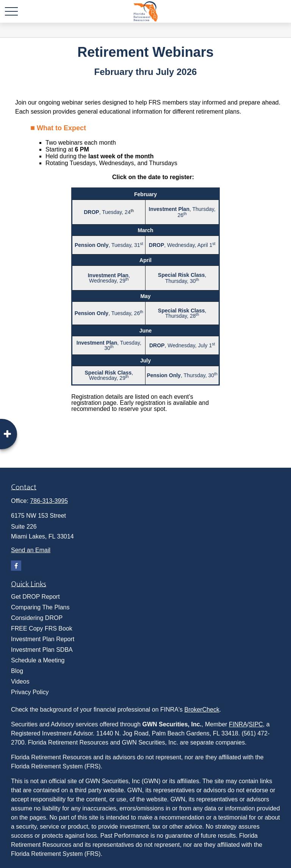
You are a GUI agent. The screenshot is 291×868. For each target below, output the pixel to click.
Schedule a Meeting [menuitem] (38, 660)
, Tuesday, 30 (109, 345)
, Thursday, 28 (182, 313)
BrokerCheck (202, 710)
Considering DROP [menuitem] (37, 618)
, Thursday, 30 (182, 278)
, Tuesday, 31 (107, 245)
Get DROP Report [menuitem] (35, 597)
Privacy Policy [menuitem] (30, 692)
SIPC (256, 724)
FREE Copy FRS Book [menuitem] (42, 628)
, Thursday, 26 (182, 212)
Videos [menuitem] (20, 681)
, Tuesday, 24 (107, 212)
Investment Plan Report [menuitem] (43, 639)
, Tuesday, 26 (107, 313)
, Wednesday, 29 (109, 278)
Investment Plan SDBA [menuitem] (42, 650)
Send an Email (31, 550)
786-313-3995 (49, 501)
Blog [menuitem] (17, 671)
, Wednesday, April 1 (181, 245)
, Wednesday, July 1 (181, 345)
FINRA (238, 724)
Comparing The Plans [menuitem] (40, 607)
